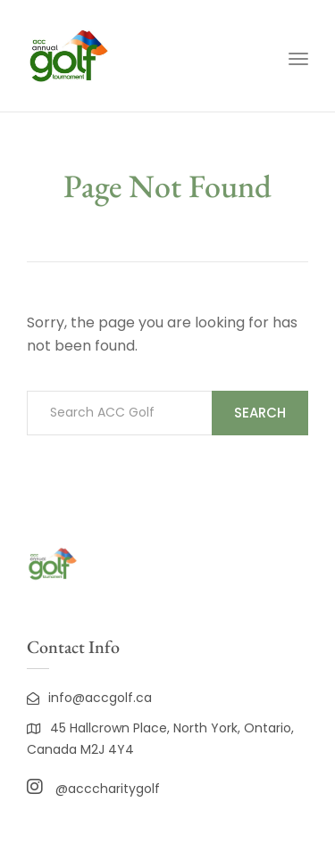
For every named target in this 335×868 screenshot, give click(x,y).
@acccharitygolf (93, 789)
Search (260, 413)
